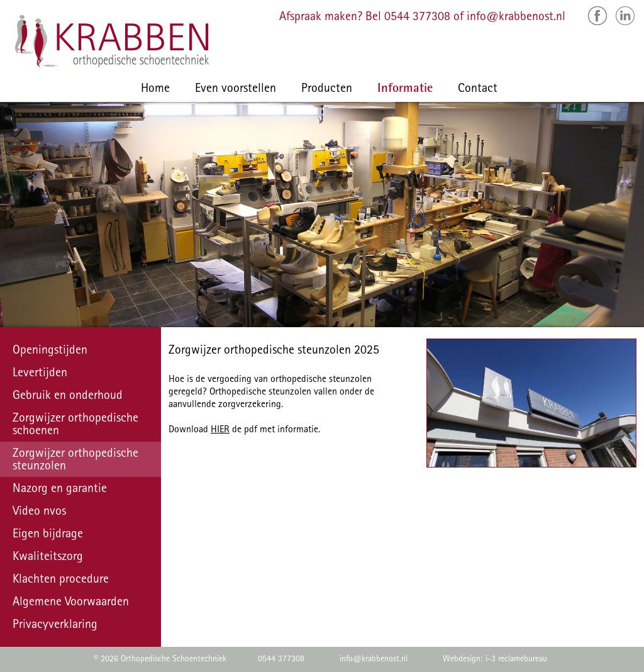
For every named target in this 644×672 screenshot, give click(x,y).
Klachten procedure (61, 580)
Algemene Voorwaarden (71, 603)
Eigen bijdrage (48, 535)
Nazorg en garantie (60, 490)
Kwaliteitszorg (48, 557)
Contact (478, 89)
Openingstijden (50, 351)
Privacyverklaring (55, 625)
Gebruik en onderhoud (68, 396)
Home (155, 89)
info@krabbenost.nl (516, 18)
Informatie (405, 89)
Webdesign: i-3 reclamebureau (495, 659)
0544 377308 (417, 18)
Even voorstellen (236, 89)
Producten (327, 89)
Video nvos (39, 512)
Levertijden (40, 374)
